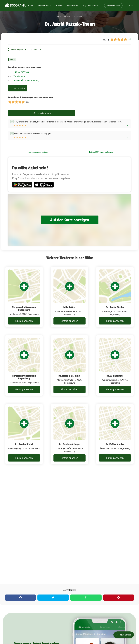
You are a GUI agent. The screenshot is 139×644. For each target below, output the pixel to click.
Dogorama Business (91, 5)
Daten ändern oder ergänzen (38, 152)
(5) (130, 39)
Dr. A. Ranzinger (115, 376)
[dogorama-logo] (15, 5)
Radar (31, 5)
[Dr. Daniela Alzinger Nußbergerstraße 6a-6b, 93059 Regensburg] (69, 434)
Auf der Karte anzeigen (69, 220)
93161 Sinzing (78, 16)
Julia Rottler (69, 307)
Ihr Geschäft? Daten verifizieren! (101, 152)
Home (59, 16)
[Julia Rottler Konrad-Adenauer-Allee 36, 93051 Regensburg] (69, 297)
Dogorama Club (45, 5)
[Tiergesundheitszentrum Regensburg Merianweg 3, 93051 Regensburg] (24, 297)
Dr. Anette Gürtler (115, 307)
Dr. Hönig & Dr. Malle (69, 376)
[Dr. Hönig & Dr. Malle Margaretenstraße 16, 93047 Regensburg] (69, 365)
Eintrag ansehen (24, 321)
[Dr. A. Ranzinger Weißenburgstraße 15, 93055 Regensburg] (115, 365)
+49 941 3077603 (21, 72)
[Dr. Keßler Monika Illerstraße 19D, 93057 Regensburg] (115, 434)
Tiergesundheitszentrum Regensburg (24, 309)
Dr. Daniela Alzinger (69, 444)
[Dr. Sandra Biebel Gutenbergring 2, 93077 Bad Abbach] (24, 434)
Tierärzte (67, 16)
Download (113, 5)
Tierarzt (12, 59)
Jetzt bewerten (42, 113)
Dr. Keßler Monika (115, 444)
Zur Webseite (19, 76)
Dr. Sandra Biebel (24, 444)
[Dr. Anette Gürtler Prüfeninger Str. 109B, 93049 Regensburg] (115, 297)
